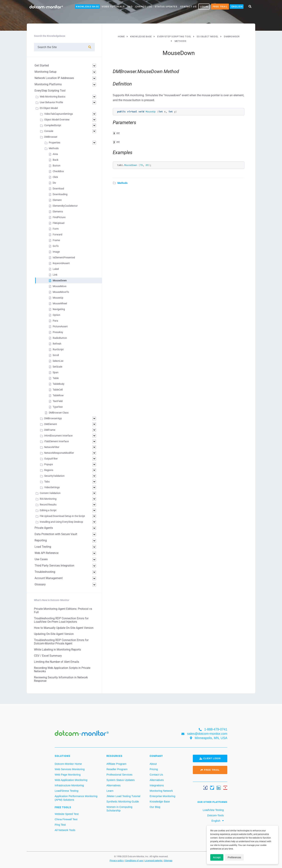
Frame (56, 240)
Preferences (234, 857)
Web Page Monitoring (68, 775)
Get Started (42, 65)
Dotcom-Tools (215, 815)
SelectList (58, 361)
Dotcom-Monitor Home (68, 764)
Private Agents (44, 528)
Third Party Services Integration (54, 566)
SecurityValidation (54, 476)
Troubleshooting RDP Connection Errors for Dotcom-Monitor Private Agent (61, 642)
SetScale (57, 367)
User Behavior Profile (51, 102)
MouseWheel (60, 303)
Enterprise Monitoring (162, 796)
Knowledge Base (87, 7)
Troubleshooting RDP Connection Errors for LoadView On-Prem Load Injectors (61, 620)
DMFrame (50, 430)
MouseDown (60, 280)
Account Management (49, 578)
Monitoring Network (161, 791)
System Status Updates (121, 780)
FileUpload (59, 223)
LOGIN (204, 7)
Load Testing (43, 547)
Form (56, 229)
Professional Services (119, 775)
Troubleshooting (45, 572)
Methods (122, 183)
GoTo (56, 246)
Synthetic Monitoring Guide (123, 801)
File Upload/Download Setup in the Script (62, 516)
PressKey (58, 332)
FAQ (130, 7)
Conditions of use (134, 860)
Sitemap (168, 860)
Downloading (60, 194)
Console (49, 131)
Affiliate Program (116, 764)
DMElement (51, 424)
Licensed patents (154, 860)
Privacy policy (117, 860)
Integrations (157, 785)
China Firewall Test (66, 819)
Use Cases (41, 559)
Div (54, 183)
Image (56, 252)
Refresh (57, 344)
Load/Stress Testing (66, 791)
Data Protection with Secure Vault (56, 534)
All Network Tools (65, 830)
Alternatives (113, 785)
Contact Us (188, 7)
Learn (110, 791)
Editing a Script (48, 510)
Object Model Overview (57, 120)
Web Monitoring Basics (53, 97)
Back (55, 160)
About (153, 764)
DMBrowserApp (53, 418)
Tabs (47, 482)
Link (55, 275)
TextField (58, 401)
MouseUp (58, 298)
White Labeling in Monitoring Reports (57, 650)
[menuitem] (237, 7)
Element (57, 200)
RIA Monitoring (48, 499)
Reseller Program (117, 769)
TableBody (59, 384)
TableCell (58, 390)
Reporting (41, 540)
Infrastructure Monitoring (69, 785)
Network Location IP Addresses (54, 78)
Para (55, 321)
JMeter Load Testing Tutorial (123, 796)
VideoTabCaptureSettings (59, 114)
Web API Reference (46, 553)
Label (56, 269)
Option (56, 315)
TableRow (58, 395)
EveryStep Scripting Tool (50, 91)
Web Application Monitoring (71, 780)
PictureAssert (60, 326)
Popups (49, 464)
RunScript (58, 349)
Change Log (144, 7)
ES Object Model (49, 108)
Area (55, 154)
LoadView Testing (213, 810)
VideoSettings (52, 487)
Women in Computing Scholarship (119, 809)
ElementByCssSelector (65, 206)
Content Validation (50, 493)
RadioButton (60, 338)
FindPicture (59, 217)
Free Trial (220, 7)
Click (55, 177)
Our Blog (155, 807)
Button (57, 166)
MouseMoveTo (61, 292)
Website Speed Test (67, 814)
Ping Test (60, 825)
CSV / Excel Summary (48, 656)
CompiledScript (53, 125)
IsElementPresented (64, 257)
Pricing (154, 769)
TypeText (58, 407)
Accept (217, 857)
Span (56, 372)
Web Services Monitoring (70, 769)
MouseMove (60, 286)
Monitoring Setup (46, 72)
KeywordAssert (61, 263)
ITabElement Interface (56, 441)
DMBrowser (51, 137)
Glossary (40, 584)
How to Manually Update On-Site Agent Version (64, 628)
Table (56, 378)
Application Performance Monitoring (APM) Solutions (76, 798)
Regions (49, 470)
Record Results (48, 505)
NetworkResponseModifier (59, 453)
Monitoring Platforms (48, 84)
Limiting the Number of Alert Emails (57, 662)
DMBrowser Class (59, 413)
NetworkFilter (52, 447)
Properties (54, 143)
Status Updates (166, 7)
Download (58, 189)
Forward (57, 235)
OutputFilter (51, 459)
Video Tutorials (113, 7)
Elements (58, 212)
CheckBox (58, 171)
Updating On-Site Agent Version (54, 634)
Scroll (56, 355)
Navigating (59, 309)
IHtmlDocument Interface (58, 436)
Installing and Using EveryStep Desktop (61, 522)
